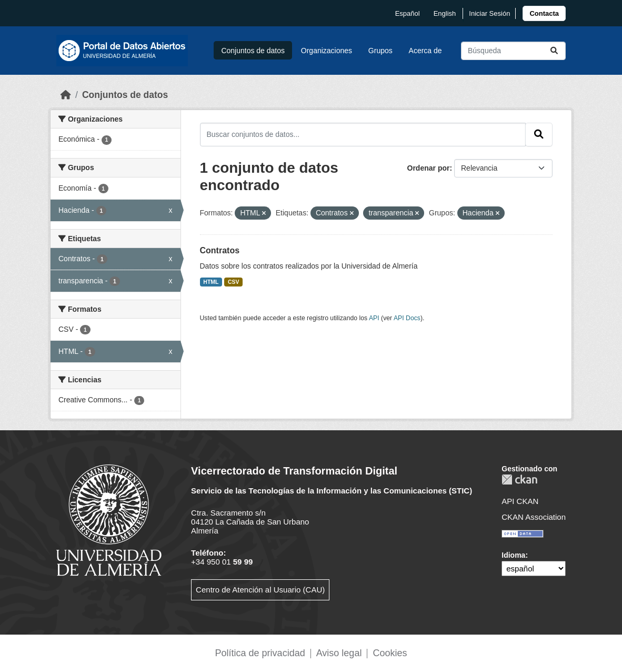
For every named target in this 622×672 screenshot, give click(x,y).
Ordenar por (429, 168)
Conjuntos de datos (253, 51)
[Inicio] (66, 95)
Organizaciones (327, 51)
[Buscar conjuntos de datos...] (513, 51)
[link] (544, 13)
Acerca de (425, 51)
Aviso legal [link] (339, 653)
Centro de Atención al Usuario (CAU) (260, 590)
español (408, 13)
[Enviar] (554, 51)
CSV (234, 282)
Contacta (544, 13)
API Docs (407, 318)
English (445, 13)
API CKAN (520, 501)
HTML (211, 282)
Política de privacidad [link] (260, 653)
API (374, 318)
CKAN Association (534, 517)
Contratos (220, 250)
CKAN (519, 480)
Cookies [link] (390, 653)
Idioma (513, 555)
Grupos (380, 51)
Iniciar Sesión (489, 13)
